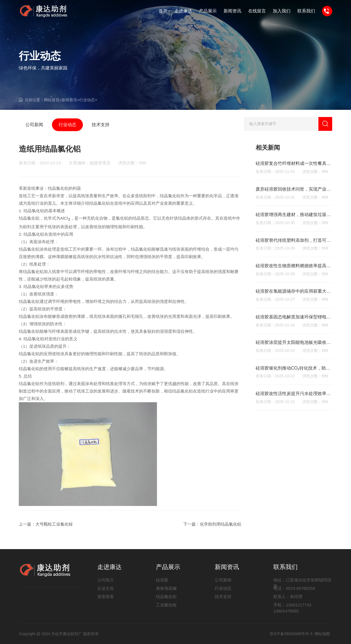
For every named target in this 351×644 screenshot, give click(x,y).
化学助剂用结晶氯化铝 (221, 524)
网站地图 (322, 634)
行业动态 (87, 100)
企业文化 (106, 588)
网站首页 (52, 100)
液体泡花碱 (166, 588)
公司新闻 (223, 580)
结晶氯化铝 (166, 597)
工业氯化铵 (166, 605)
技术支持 (223, 597)
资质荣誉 (106, 597)
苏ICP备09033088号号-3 (291, 634)
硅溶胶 (162, 580)
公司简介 (106, 580)
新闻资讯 (69, 100)
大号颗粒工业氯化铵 (54, 524)
